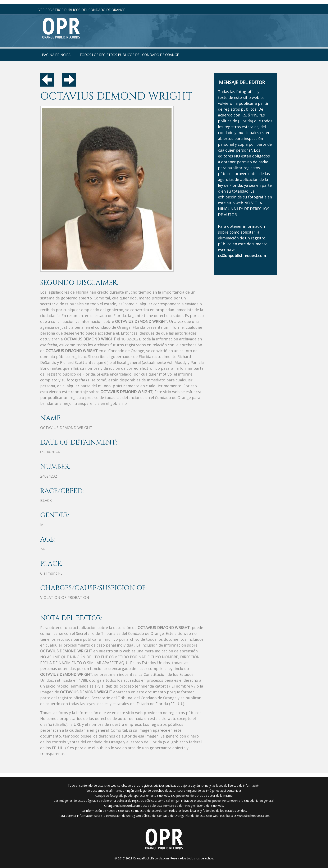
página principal (57, 55)
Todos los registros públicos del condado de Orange (129, 55)
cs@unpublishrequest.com (251, 816)
